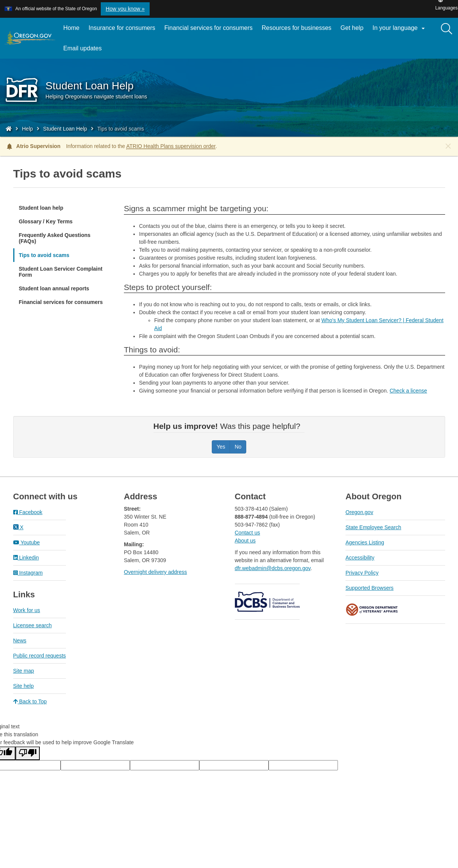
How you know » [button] (125, 9)
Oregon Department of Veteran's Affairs (372, 610)
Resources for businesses (297, 28)
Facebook (28, 512)
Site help (23, 686)
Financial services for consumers (209, 28)
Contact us (248, 533)
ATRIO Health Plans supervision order (171, 146)
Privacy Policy (362, 573)
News (20, 640)
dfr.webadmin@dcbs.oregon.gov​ (273, 568)
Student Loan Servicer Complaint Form (61, 272)
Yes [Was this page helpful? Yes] (221, 447)
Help (27, 129)
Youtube (27, 542)
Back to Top (30, 701)
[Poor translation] (28, 753)
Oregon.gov (359, 512)
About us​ (245, 541)
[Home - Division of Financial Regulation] (9, 129)
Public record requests (40, 656)
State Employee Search (373, 527)
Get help (352, 28)
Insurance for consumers (122, 28)
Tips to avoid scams (44, 255)
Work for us (27, 610)
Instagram (28, 573)
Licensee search (33, 625)
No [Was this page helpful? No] (238, 447)
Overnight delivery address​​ (156, 572)
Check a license (408, 391)
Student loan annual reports (54, 288)
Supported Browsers (370, 588)
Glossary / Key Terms (46, 221)
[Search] (447, 29)
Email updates (85, 51)
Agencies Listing (365, 542)
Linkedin (26, 558)
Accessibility (360, 558)
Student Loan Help (65, 129)
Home (71, 28)
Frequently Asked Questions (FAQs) (55, 238)
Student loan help (41, 208)
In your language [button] (400, 28)
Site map (24, 671)
